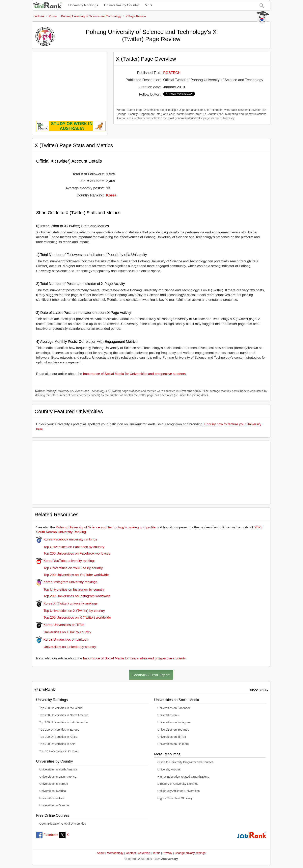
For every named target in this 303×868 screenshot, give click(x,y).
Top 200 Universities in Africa (58, 737)
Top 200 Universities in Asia (57, 744)
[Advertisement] (70, 84)
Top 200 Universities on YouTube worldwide (72, 575)
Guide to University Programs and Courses (185, 762)
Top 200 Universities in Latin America (64, 722)
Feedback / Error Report (151, 675)
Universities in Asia (52, 798)
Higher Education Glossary (175, 798)
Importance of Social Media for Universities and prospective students (134, 374)
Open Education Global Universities (63, 824)
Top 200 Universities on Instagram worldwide (73, 596)
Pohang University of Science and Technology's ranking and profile (106, 527)
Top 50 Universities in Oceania (59, 751)
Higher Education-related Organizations (183, 777)
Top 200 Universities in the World (61, 708)
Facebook (47, 835)
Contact (131, 853)
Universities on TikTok (172, 737)
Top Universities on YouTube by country (69, 568)
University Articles (169, 769)
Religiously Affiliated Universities (179, 791)
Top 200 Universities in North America (64, 715)
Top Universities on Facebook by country (70, 547)
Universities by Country (121, 5)
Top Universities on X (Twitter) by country (70, 611)
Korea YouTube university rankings (66, 561)
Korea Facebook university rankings (67, 539)
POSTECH (172, 73)
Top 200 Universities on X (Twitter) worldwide (74, 617)
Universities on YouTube (173, 730)
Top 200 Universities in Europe (59, 730)
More (149, 5)
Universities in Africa (53, 791)
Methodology (115, 853)
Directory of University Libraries (178, 784)
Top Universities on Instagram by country (70, 590)
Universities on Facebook (174, 708)
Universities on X (169, 715)
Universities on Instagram (174, 722)
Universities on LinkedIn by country (66, 647)
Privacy (167, 853)
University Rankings (83, 5)
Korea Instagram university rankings (67, 582)
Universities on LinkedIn (173, 744)
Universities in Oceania (54, 805)
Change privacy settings (190, 853)
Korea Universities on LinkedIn (63, 640)
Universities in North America (58, 769)
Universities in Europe (54, 784)
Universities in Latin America (58, 777)
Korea (111, 195)
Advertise (144, 853)
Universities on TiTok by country (64, 632)
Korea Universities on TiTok (60, 625)
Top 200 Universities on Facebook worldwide (73, 553)
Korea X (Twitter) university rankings (67, 603)
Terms (156, 853)
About (101, 853)
